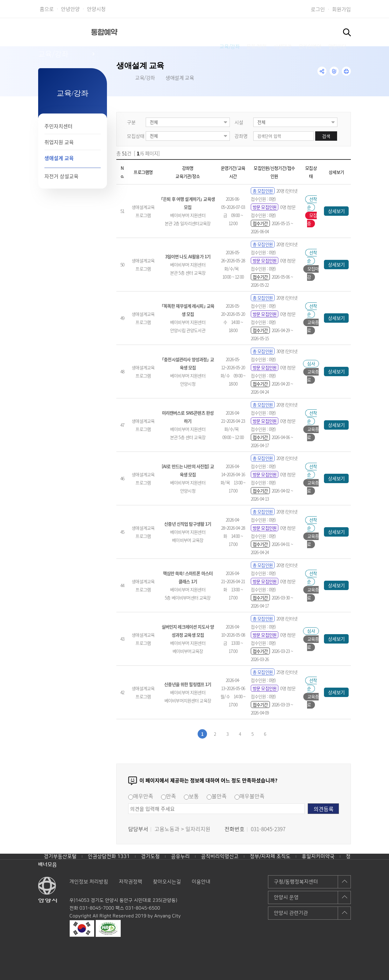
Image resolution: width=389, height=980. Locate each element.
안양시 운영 (286, 897)
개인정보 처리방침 (89, 882)
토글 (347, 32)
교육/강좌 (165, 32)
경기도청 (150, 856)
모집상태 (136, 136)
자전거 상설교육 (61, 176)
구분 (131, 122)
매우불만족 (250, 796)
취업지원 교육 (59, 142)
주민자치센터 (58, 126)
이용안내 (201, 882)
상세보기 (336, 211)
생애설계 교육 (59, 158)
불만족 (217, 796)
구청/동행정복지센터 (296, 882)
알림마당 (319, 32)
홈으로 (47, 9)
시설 (239, 122)
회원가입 (341, 9)
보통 (191, 796)
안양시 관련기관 (291, 913)
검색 (326, 136)
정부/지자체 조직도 (270, 856)
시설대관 (241, 32)
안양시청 (96, 9)
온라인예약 (280, 32)
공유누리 (180, 856)
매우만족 (141, 796)
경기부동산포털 (60, 856)
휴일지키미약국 (318, 856)
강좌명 (241, 136)
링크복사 (334, 71)
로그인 (318, 9)
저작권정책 (131, 882)
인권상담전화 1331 (109, 856)
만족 (169, 796)
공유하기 (322, 71)
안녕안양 (70, 9)
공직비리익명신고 (220, 856)
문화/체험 (203, 32)
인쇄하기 (346, 71)
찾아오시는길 (167, 882)
